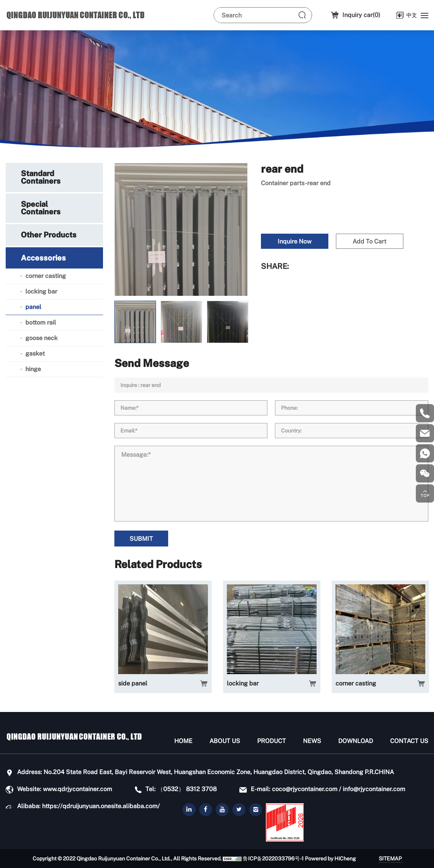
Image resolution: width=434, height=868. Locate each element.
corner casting (356, 683)
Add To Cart (369, 241)
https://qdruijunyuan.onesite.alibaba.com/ (101, 806)
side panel (133, 683)
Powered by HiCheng (330, 859)
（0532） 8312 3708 (187, 789)
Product (272, 741)
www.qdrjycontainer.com (77, 789)
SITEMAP (390, 859)
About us (225, 741)
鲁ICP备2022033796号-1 (273, 859)
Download (356, 741)
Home (183, 741)
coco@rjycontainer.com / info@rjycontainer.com (339, 789)
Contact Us (409, 741)
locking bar (243, 683)
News (312, 741)
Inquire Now (294, 241)
